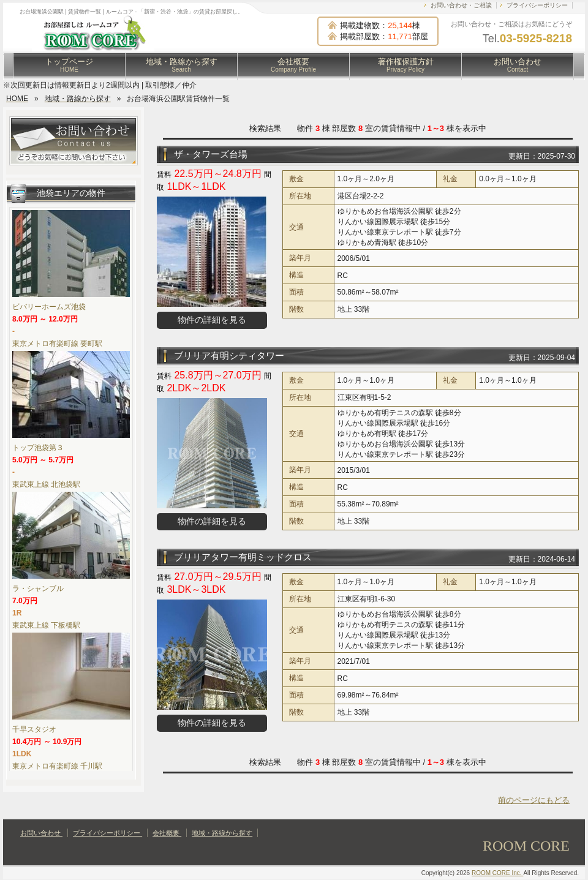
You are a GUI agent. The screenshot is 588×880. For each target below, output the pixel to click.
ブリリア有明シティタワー (229, 355)
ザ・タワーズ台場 (211, 154)
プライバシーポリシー (537, 5)
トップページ (69, 65)
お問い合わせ (518, 65)
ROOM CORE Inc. (497, 873)
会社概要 (293, 65)
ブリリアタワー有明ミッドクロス (243, 557)
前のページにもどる (534, 800)
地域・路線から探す (182, 65)
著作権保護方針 (406, 65)
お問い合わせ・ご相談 (461, 5)
